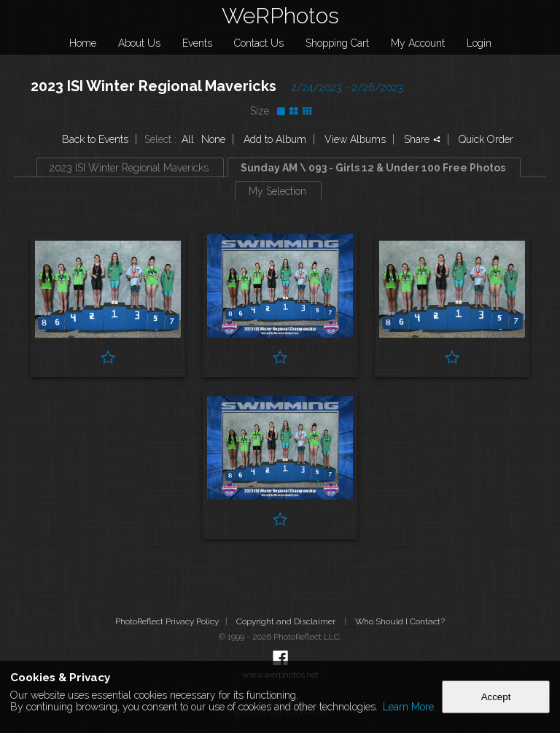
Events (197, 43)
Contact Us (259, 43)
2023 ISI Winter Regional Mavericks (153, 86)
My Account (418, 43)
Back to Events (95, 139)
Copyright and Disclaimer (287, 621)
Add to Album (275, 139)
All (188, 139)
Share (422, 139)
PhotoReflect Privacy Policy (167, 621)
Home (83, 43)
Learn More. (409, 707)
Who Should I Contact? (400, 621)
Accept (496, 697)
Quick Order (486, 139)
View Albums (355, 139)
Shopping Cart (337, 43)
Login (479, 43)
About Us (139, 43)
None (213, 139)
